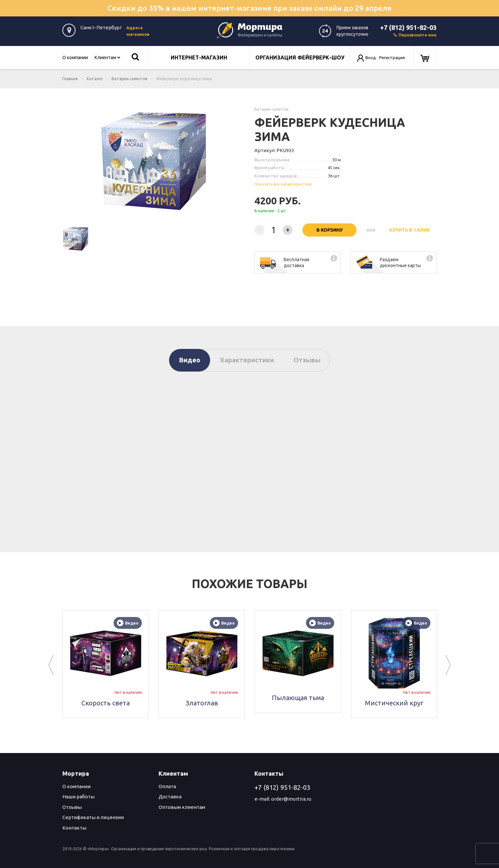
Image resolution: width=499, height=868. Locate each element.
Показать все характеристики (283, 184)
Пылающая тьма (298, 698)
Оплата (167, 786)
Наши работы (78, 797)
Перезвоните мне (415, 35)
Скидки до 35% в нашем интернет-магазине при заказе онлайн (249, 8)
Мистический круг (394, 703)
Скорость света (106, 703)
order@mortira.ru (291, 799)
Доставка (170, 797)
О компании (75, 57)
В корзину (330, 230)
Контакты (74, 828)
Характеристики (247, 360)
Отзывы (307, 360)
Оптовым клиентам (182, 807)
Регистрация (392, 57)
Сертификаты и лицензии (93, 817)
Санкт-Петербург (101, 27)
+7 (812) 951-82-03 (408, 27)
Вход (371, 57)
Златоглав (202, 703)
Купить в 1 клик (410, 230)
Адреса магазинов (138, 31)
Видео (190, 360)
